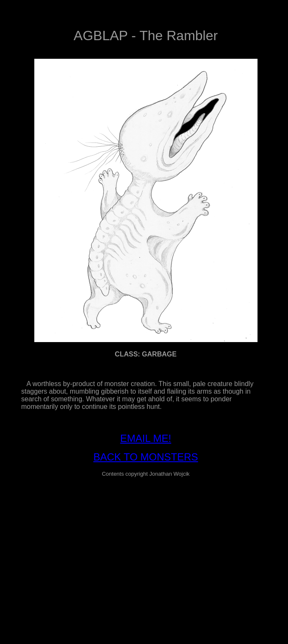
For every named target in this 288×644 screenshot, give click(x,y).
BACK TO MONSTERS (145, 457)
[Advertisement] (146, 543)
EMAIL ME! (146, 438)
